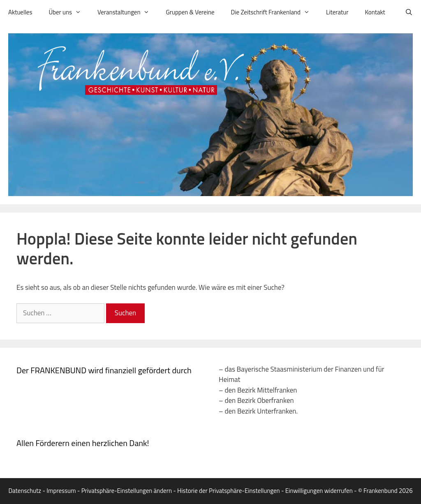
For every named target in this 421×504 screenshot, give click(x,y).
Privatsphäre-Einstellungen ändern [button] (127, 491)
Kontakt (375, 12)
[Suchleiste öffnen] (409, 12)
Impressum (61, 491)
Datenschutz (25, 491)
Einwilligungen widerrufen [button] (319, 491)
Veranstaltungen (127, 12)
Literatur (337, 12)
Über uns (69, 12)
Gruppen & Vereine (190, 12)
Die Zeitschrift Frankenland (274, 12)
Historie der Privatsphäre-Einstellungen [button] (229, 491)
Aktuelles (20, 12)
